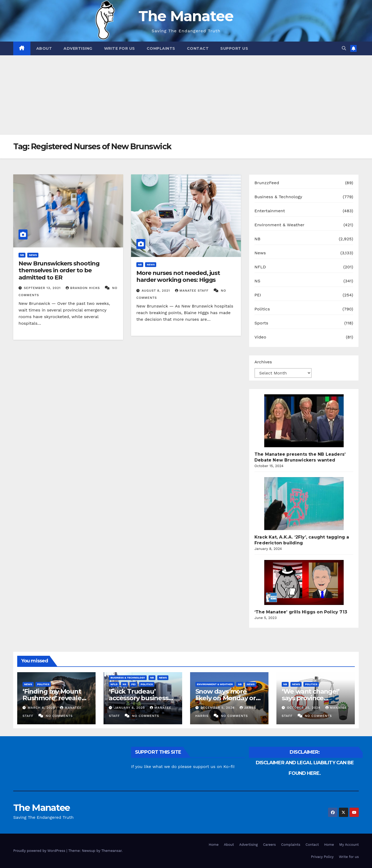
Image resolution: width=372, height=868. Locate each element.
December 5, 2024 (218, 708)
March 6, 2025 (42, 708)
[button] (344, 48)
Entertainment (270, 211)
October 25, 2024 (304, 708)
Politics (262, 309)
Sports (261, 323)
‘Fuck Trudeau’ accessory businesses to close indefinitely (142, 698)
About (44, 48)
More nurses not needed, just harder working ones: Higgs (178, 276)
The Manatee (186, 16)
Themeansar (112, 851)
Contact (198, 48)
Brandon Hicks (83, 288)
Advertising (78, 48)
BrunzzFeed (267, 183)
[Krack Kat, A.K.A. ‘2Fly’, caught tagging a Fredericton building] (304, 504)
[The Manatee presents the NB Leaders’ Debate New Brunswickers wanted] (304, 421)
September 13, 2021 (43, 288)
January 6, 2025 (130, 708)
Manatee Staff (192, 291)
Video (260, 337)
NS (257, 281)
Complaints (161, 48)
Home (214, 845)
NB (22, 255)
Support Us (234, 48)
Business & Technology (278, 197)
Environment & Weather (279, 225)
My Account (349, 845)
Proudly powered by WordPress (40, 851)
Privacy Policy (322, 857)
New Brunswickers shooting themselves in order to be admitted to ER (59, 270)
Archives (263, 362)
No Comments (59, 716)
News (33, 255)
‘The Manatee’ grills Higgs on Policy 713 (301, 612)
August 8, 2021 (156, 291)
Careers (269, 845)
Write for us (120, 48)
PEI (258, 295)
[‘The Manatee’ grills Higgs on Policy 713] (304, 582)
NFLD (260, 267)
